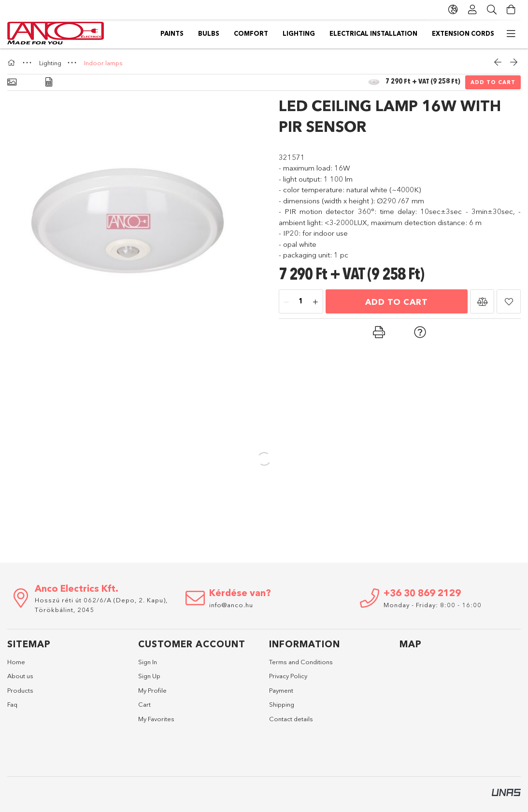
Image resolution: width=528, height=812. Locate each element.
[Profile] (472, 10)
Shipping (282, 704)
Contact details (291, 719)
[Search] (492, 10)
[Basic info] (12, 82)
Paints (502, 33)
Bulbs (465, 33)
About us (20, 676)
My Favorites (156, 719)
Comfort (423, 33)
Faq (12, 704)
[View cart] (511, 10)
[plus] (315, 302)
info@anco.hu (231, 605)
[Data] (49, 82)
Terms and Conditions (301, 662)
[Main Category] (13, 63)
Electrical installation (300, 33)
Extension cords (211, 33)
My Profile (152, 690)
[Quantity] (301, 302)
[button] (482, 301)
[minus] (286, 302)
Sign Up (149, 676)
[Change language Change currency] (453, 10)
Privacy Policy (288, 676)
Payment (281, 690)
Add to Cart (493, 82)
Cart (144, 704)
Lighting (375, 33)
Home (16, 662)
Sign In (148, 662)
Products (20, 690)
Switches (149, 33)
